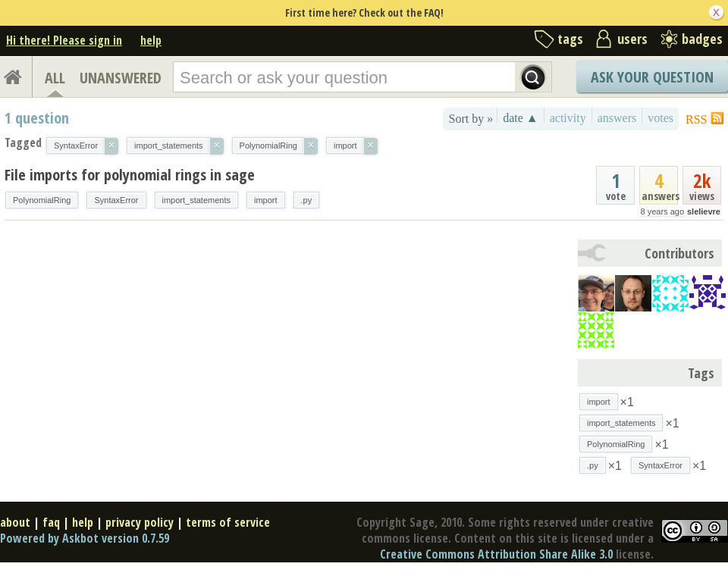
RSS (696, 119)
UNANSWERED (121, 78)
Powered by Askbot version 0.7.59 (85, 538)
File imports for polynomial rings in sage (130, 175)
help (151, 40)
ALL (55, 78)
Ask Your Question (652, 77)
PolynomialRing (42, 200)
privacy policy (140, 522)
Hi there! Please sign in (64, 40)
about (15, 522)
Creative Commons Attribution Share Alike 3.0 (496, 554)
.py (307, 200)
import (266, 200)
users (632, 39)
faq (51, 522)
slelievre (704, 211)
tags (570, 39)
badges (702, 39)
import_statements (196, 200)
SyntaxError (116, 200)
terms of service (228, 522)
